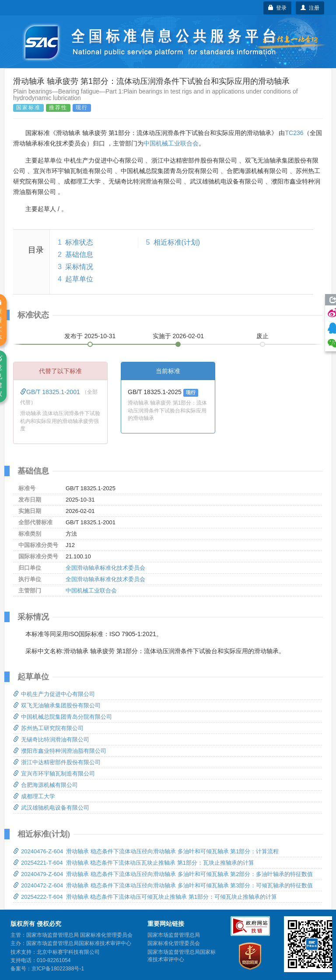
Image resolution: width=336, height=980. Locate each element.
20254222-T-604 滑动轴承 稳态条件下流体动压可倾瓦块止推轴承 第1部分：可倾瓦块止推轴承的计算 (145, 897)
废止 (262, 336)
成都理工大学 (34, 796)
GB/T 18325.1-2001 (51, 392)
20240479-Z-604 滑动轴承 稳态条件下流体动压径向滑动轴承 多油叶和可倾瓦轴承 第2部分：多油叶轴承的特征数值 (163, 874)
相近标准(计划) (177, 242)
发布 (90, 336)
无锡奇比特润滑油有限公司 (51, 739)
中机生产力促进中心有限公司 (54, 694)
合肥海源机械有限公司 (45, 785)
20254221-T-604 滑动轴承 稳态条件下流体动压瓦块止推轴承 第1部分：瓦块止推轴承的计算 (134, 863)
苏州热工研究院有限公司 (48, 728)
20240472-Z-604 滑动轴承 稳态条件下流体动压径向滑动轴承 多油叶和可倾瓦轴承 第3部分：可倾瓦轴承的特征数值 (163, 885)
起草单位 (79, 279)
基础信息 (79, 255)
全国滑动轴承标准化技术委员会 (105, 568)
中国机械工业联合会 (171, 143)
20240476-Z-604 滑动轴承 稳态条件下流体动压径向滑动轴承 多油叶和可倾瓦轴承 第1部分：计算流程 (146, 851)
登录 (278, 8)
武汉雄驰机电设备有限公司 (51, 808)
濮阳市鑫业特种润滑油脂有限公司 (60, 751)
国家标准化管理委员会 (174, 943)
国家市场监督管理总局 (174, 935)
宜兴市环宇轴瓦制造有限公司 (54, 774)
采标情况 (79, 267)
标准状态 (79, 242)
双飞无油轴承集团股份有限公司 (57, 705)
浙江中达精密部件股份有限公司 (57, 762)
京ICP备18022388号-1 (58, 969)
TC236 (294, 133)
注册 (310, 8)
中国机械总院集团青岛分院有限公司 (63, 717)
